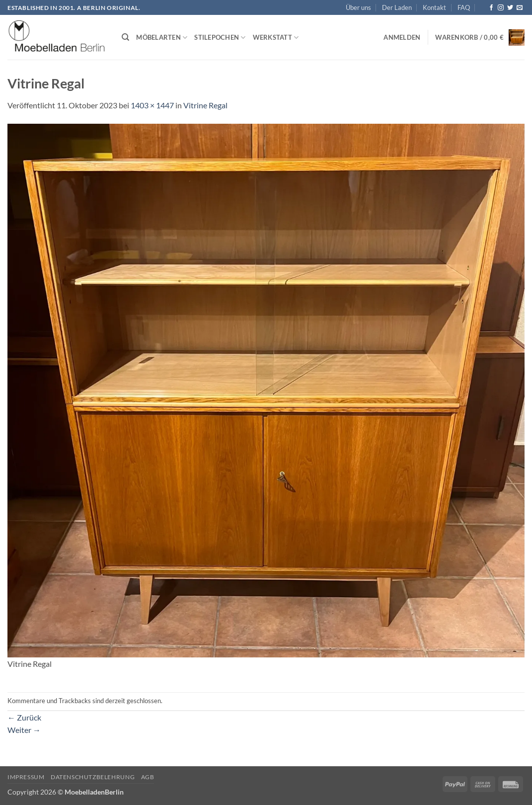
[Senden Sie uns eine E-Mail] (520, 8)
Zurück (24, 717)
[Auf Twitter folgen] (510, 8)
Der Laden (397, 7)
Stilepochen (220, 38)
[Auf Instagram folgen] (501, 8)
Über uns (358, 7)
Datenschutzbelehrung (93, 777)
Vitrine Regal (205, 105)
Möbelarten (162, 38)
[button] (402, 37)
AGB (148, 777)
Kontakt (434, 7)
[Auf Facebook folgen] (491, 8)
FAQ (464, 7)
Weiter (24, 730)
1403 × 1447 (152, 105)
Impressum (26, 777)
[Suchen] (125, 37)
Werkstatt (276, 38)
